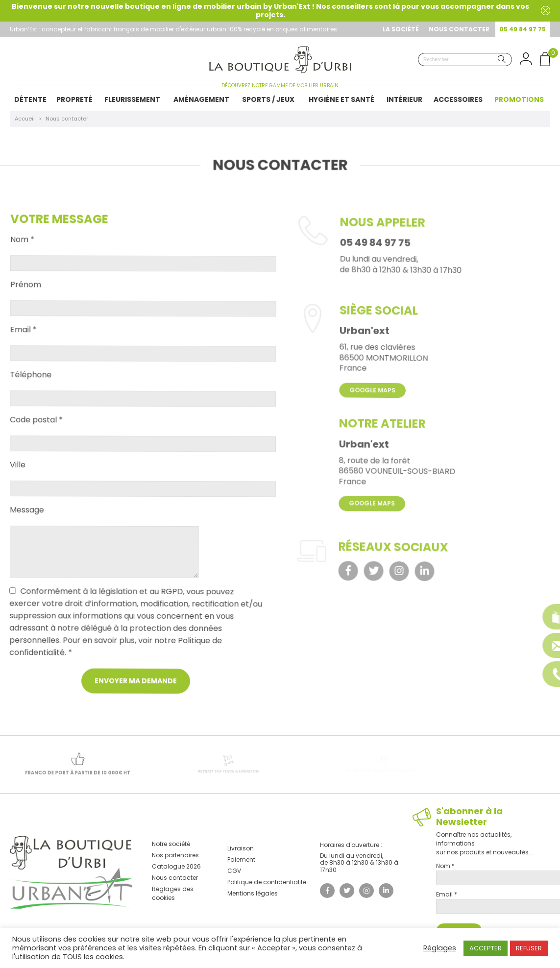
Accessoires (458, 99)
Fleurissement (132, 99)
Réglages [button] (440, 948)
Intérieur (404, 99)
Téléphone (32, 381)
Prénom (27, 291)
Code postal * (37, 426)
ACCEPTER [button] (486, 948)
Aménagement (201, 99)
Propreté (74, 99)
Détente (30, 99)
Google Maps (373, 408)
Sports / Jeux (268, 99)
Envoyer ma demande (135, 687)
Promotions (519, 99)
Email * (24, 336)
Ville (18, 471)
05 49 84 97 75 (523, 29)
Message (27, 516)
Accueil (25, 119)
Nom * (24, 246)
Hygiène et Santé (341, 99)
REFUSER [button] (529, 948)
